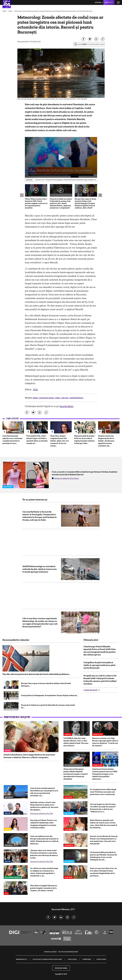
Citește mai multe (91, 690)
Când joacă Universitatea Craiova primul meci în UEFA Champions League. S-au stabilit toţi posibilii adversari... (105, 774)
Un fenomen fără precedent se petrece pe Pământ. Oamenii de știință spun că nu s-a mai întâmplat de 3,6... (103, 856)
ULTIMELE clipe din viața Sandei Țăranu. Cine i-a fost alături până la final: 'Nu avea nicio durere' (76, 742)
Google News (66, 406)
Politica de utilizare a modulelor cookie (47, 959)
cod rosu (65, 398)
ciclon (58, 398)
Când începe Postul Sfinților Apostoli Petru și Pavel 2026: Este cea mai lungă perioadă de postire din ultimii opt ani (100, 651)
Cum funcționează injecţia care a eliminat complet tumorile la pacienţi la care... (12, 440)
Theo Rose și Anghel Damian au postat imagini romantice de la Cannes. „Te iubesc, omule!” (44, 888)
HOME (4, 11)
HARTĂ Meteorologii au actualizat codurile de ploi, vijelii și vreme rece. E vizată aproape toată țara (40, 569)
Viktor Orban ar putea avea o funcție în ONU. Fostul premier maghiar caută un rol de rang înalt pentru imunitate (36, 203)
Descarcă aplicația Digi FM (42, 813)
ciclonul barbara (76, 398)
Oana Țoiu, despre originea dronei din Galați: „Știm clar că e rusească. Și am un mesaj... (60, 441)
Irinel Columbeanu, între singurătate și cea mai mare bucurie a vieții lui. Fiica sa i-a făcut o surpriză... (29, 756)
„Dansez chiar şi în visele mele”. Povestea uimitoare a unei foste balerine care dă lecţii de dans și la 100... (44, 854)
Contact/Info (101, 959)
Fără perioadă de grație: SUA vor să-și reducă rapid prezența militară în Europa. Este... (84, 440)
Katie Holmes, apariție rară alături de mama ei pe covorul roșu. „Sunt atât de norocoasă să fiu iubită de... (104, 824)
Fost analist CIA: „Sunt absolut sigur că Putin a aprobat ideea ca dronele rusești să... (37, 440)
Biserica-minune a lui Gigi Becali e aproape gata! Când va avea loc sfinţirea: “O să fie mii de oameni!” (105, 742)
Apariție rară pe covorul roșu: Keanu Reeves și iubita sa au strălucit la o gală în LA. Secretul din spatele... (44, 806)
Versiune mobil (61, 968)
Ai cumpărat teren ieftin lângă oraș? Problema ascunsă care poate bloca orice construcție (103, 792)
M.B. (36, 389)
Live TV (107, 2)
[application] (61, 157)
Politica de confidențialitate (68, 952)
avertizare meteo (47, 398)
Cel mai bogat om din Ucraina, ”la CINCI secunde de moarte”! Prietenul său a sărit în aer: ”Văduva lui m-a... (103, 808)
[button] (61, 157)
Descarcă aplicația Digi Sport (67, 478)
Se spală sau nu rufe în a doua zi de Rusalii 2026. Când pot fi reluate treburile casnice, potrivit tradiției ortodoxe (100, 680)
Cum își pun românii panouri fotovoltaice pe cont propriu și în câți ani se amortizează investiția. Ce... (44, 792)
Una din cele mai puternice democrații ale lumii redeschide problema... (36, 674)
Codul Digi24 (72, 959)
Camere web (87, 959)
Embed (29, 180)
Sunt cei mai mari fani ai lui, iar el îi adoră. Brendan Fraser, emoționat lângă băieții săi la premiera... (103, 872)
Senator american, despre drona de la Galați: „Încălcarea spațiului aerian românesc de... (106, 441)
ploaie (36, 398)
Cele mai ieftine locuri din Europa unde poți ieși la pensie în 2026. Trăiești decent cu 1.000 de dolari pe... (44, 840)
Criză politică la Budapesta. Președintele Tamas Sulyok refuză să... (50, 695)
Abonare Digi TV (21, 959)
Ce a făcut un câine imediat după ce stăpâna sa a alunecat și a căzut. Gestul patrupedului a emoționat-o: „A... (44, 872)
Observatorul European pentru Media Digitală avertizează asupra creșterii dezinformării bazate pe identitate (76, 774)
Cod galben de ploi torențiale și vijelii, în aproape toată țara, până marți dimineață (99, 665)
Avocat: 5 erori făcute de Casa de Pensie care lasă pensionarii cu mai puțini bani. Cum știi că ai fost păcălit (104, 840)
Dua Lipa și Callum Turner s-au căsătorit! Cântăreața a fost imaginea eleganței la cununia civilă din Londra (44, 824)
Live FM (98, 2)
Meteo (10, 11)
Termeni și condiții (50, 952)
